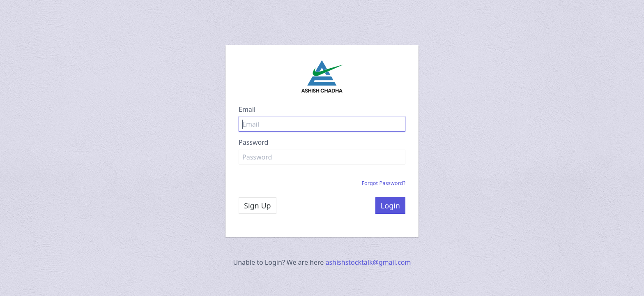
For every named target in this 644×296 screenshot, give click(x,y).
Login (390, 206)
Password (253, 142)
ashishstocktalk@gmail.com (368, 262)
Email (247, 109)
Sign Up (258, 206)
